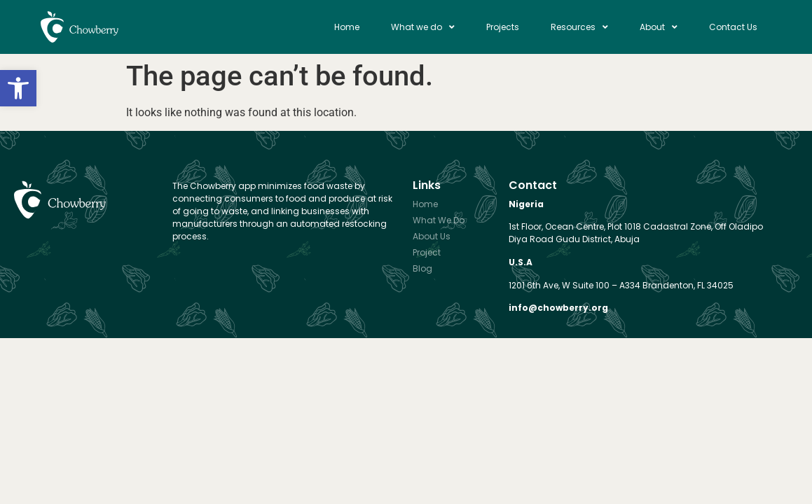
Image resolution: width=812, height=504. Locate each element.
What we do (423, 27)
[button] (18, 88)
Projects (503, 27)
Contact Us (733, 27)
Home (347, 27)
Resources (579, 27)
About (659, 27)
